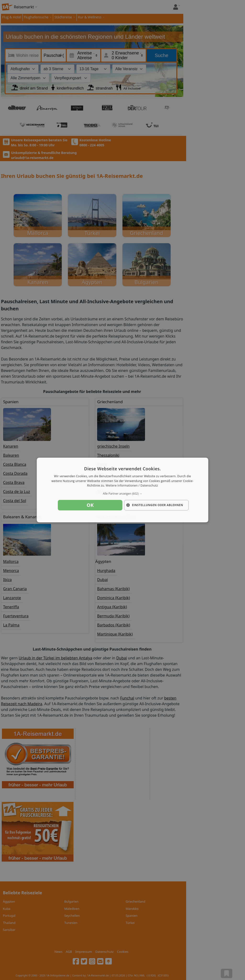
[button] (123, 494)
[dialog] (123, 490)
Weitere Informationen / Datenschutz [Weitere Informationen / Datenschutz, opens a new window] (132, 486)
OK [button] (90, 505)
